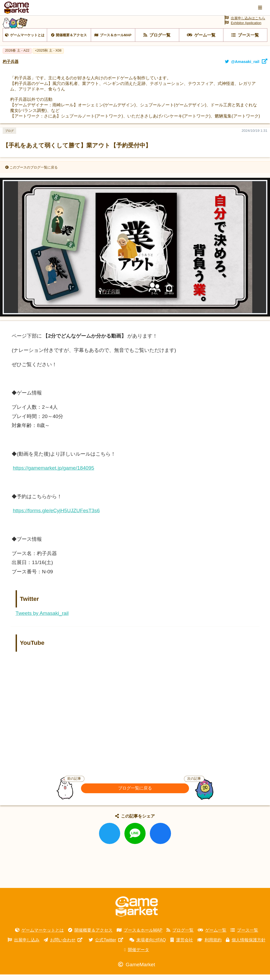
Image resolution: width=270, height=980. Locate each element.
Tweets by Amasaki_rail (42, 619)
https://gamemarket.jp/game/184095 (53, 474)
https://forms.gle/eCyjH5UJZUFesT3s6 (56, 516)
